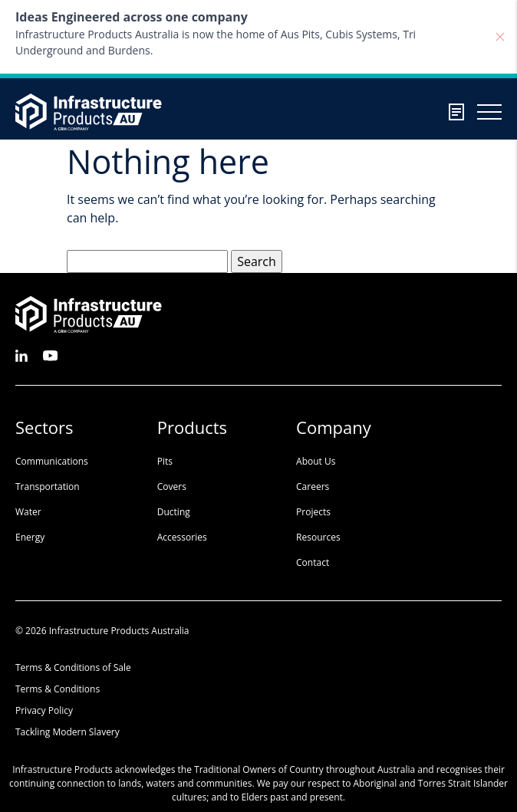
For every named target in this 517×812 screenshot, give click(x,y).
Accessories (182, 537)
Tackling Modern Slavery (68, 732)
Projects (313, 512)
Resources (318, 537)
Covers (172, 487)
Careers (313, 487)
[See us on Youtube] (50, 355)
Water (28, 512)
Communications (52, 461)
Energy (30, 537)
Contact (313, 562)
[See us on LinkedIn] (21, 355)
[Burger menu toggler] (489, 112)
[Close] (500, 37)
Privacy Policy (44, 710)
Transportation (48, 487)
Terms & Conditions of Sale (73, 667)
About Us (316, 461)
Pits (165, 461)
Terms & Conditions (58, 689)
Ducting (174, 512)
